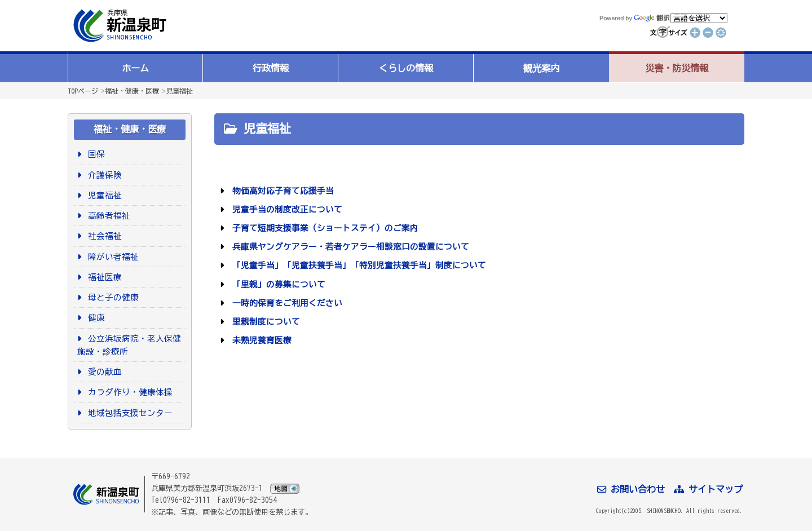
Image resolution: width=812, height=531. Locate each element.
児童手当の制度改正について (285, 209)
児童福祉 (179, 91)
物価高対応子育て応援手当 (281, 191)
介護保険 (103, 175)
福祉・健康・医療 (132, 91)
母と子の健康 (111, 297)
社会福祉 (103, 236)
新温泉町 (118, 26)
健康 (94, 318)
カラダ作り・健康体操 (128, 392)
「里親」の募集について (277, 284)
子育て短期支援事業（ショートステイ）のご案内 (323, 228)
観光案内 (541, 68)
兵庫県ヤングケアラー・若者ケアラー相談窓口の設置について (349, 247)
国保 (94, 154)
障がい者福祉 (111, 257)
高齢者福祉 (107, 216)
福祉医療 (103, 277)
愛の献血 (103, 372)
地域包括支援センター (128, 413)
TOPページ (83, 91)
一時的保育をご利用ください (285, 303)
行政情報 (271, 68)
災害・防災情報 (677, 68)
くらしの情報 (406, 68)
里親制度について (264, 322)
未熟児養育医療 (260, 340)
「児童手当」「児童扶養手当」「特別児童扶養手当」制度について (357, 265)
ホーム (135, 68)
